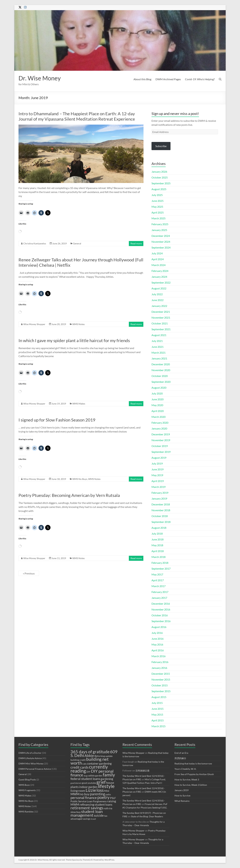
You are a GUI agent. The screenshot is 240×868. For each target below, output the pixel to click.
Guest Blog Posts (27, 780)
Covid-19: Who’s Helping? (200, 79)
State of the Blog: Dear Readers (147, 816)
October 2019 (160, 446)
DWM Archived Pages (168, 79)
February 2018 (160, 563)
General (77, 243)
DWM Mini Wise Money (31, 764)
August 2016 (159, 627)
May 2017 (157, 574)
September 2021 (161, 329)
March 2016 (158, 656)
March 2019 (158, 487)
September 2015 (161, 691)
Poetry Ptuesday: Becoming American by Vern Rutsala (69, 495)
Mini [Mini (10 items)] (107, 791)
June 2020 (157, 399)
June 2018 (157, 539)
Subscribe (161, 146)
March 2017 (158, 586)
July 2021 (157, 341)
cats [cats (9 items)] (84, 764)
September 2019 (161, 452)
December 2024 (161, 236)
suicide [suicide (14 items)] (99, 815)
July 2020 (157, 393)
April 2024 (158, 259)
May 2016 (157, 644)
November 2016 (161, 609)
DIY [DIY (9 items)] (88, 772)
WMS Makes (79, 404)
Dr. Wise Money (40, 78)
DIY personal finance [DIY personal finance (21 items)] (92, 773)
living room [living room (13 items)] (78, 791)
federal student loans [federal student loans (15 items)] (85, 779)
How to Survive (182, 796)
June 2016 (157, 639)
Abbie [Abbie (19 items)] (89, 755)
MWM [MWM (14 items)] (75, 794)
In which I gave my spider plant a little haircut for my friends (74, 340)
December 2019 (161, 434)
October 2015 (160, 685)
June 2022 (157, 300)
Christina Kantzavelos (35, 243)
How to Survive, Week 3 (187, 780)
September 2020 (161, 382)
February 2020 (160, 423)
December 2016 (161, 604)
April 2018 (158, 551)
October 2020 (160, 376)
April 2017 (158, 580)
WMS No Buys (80, 479)
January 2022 (159, 306)
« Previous (29, 573)
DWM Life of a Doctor (30, 753)
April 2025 (158, 212)
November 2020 (161, 370)
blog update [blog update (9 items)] (106, 756)
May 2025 (157, 207)
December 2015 (161, 674)
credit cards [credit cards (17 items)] (79, 767)
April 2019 (158, 481)
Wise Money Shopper (34, 324)
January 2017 (159, 598)
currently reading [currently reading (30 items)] (89, 769)
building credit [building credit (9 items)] (78, 760)
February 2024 (160, 271)
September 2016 (161, 621)
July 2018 (157, 533)
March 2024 (158, 265)
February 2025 (160, 224)
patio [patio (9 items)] (108, 794)
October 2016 (160, 615)
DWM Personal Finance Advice (35, 769)
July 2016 (157, 633)
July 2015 (157, 703)
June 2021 (157, 347)
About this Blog (142, 79)
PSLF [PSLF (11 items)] (113, 798)
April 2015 (158, 720)
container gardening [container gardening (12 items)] (99, 764)
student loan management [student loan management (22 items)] (87, 813)
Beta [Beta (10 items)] (97, 756)
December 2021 (161, 312)
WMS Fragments (27, 790)
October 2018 (160, 516)
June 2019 (157, 469)
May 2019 (157, 475)
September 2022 (161, 282)
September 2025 (161, 183)
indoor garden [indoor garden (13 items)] (88, 787)
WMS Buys (24, 785)
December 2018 (161, 504)
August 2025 (159, 189)
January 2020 (159, 428)
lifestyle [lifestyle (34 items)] (106, 786)
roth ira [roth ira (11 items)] (108, 808)
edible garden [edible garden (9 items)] (95, 776)
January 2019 (159, 498)
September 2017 (161, 569)
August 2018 (159, 528)
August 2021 (159, 335)
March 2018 (158, 557)
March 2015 (158, 726)
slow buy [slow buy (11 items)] (76, 812)
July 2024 (157, 253)
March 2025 (158, 218)
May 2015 (157, 714)
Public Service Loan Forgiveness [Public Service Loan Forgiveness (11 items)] (89, 801)
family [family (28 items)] (109, 775)
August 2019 (159, 458)
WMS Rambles (26, 812)
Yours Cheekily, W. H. (185, 769)
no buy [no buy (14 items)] (85, 794)
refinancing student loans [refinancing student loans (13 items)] (96, 804)
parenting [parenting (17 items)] (97, 794)
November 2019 (161, 440)
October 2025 (160, 177)
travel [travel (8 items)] (93, 819)
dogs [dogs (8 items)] (86, 776)
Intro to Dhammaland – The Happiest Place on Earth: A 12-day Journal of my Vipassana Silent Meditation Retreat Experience (77, 116)
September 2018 (161, 522)
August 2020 (159, 388)
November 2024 (161, 242)
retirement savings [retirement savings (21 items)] (87, 808)
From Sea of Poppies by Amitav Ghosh (194, 774)
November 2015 (161, 679)
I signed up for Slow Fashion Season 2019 (57, 420)
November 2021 (161, 317)
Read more (136, 243)
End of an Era (181, 753)
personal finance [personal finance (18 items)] (84, 798)
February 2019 (160, 493)
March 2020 (158, 417)
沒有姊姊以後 (142, 771)
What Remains (182, 801)
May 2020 (157, 405)
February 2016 (160, 662)
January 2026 (159, 172)
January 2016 (159, 668)
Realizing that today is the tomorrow (193, 764)
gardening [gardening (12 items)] (107, 779)
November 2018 (161, 510)
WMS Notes (78, 324)
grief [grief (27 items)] (101, 782)
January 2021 (159, 358)
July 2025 (157, 195)
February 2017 (160, 592)
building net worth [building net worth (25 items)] (90, 761)
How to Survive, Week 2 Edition (191, 785)
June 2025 (157, 201)
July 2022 (157, 294)
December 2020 (161, 364)
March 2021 (158, 353)
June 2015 (157, 709)
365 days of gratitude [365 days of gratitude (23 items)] (90, 752)
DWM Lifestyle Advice (30, 758)
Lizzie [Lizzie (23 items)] (91, 790)
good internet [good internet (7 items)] (76, 783)
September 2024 (161, 247)
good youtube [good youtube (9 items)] (89, 783)
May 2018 (157, 545)
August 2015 (159, 697)
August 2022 (159, 288)
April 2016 (158, 650)
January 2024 (159, 277)
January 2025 (159, 230)
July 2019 (157, 463)
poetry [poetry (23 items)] (103, 797)
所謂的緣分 (180, 758)
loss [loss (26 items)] (100, 790)
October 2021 (160, 323)
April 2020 (158, 411)
